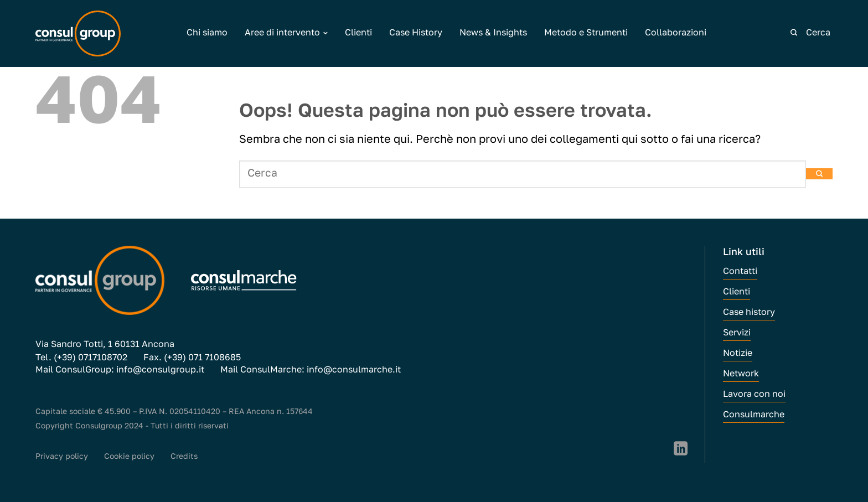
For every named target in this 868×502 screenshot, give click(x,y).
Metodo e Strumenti (586, 33)
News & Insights (493, 33)
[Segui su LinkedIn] (681, 449)
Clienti (358, 33)
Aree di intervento (286, 33)
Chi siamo (207, 33)
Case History (416, 33)
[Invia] (794, 33)
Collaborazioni (676, 33)
